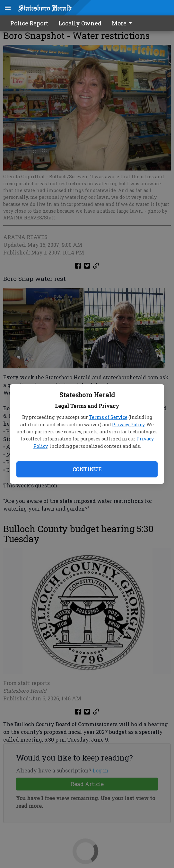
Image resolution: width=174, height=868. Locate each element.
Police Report (29, 23)
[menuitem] (124, 23)
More (123, 23)
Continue (87, 469)
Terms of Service (108, 417)
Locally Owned (80, 23)
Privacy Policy (128, 425)
